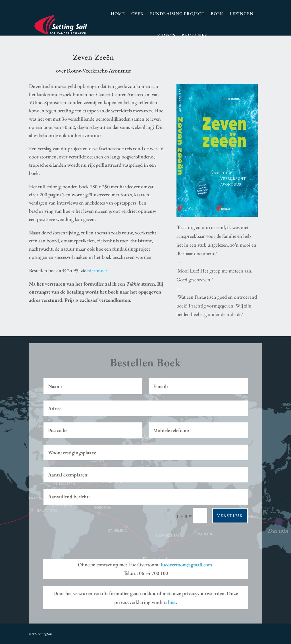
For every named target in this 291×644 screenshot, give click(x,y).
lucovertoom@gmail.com (186, 564)
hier (172, 602)
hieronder (97, 270)
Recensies (194, 35)
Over (138, 14)
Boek (217, 14)
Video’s (166, 35)
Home (118, 14)
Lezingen (242, 14)
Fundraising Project (177, 14)
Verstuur (230, 515)
